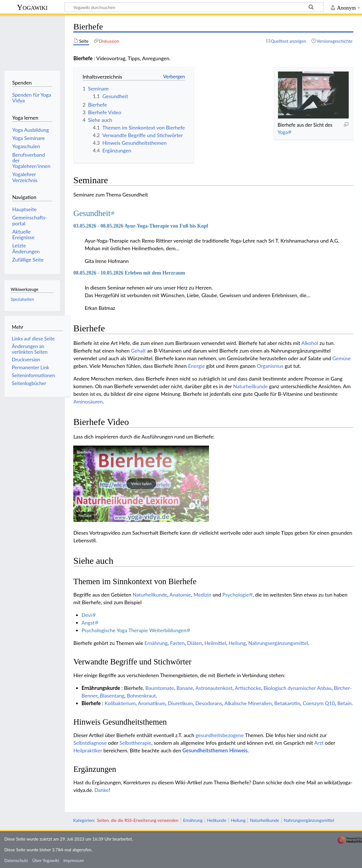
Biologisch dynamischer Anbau (298, 688)
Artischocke (248, 688)
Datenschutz (16, 860)
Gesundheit (92, 213)
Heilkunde (217, 820)
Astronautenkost (214, 688)
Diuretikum (181, 703)
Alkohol (310, 343)
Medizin (202, 595)
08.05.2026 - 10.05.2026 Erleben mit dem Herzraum (129, 273)
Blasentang (112, 696)
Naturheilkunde (250, 386)
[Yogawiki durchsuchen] (194, 7)
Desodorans (209, 703)
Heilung (237, 643)
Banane (185, 688)
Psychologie (236, 595)
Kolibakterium (120, 703)
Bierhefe (84, 452)
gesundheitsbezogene (220, 735)
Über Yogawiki (46, 860)
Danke (102, 790)
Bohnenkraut (141, 696)
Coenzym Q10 (319, 703)
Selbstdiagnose (90, 743)
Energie (196, 366)
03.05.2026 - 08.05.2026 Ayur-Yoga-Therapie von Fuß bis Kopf (141, 226)
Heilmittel (215, 643)
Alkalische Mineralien (248, 703)
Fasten (177, 643)
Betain (345, 703)
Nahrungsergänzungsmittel (278, 643)
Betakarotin (287, 703)
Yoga (283, 132)
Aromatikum (152, 703)
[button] (141, 484)
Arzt (319, 743)
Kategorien (83, 820)
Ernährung (156, 643)
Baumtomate (160, 688)
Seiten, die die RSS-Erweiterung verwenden (138, 820)
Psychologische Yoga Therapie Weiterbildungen (134, 630)
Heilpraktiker (88, 750)
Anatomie (180, 595)
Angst (88, 623)
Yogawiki (32, 7)
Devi (87, 615)
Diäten (195, 643)
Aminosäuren (88, 401)
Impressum (74, 860)
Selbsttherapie (135, 743)
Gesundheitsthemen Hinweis (215, 750)
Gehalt (138, 351)
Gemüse (342, 358)
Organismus (270, 366)
